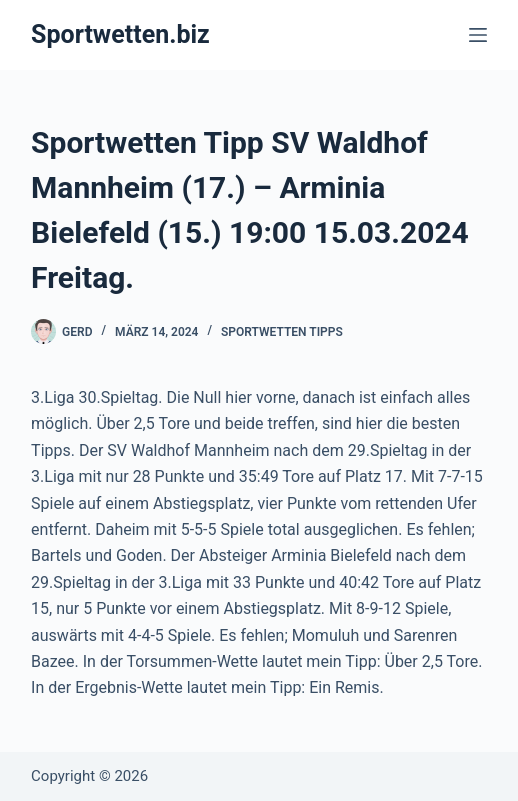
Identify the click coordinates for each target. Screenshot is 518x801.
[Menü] (478, 35)
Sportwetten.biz (120, 34)
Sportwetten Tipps (282, 332)
